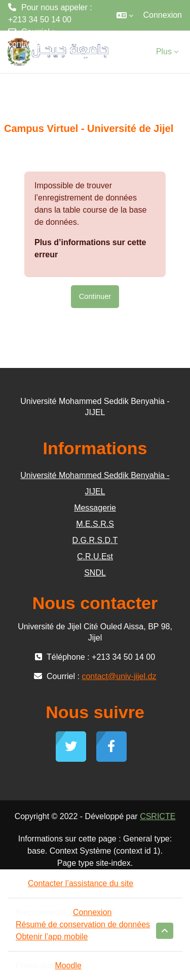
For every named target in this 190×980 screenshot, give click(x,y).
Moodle (68, 966)
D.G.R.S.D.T (95, 540)
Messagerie (95, 508)
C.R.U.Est (95, 556)
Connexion (163, 15)
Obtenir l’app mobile (52, 937)
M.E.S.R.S (95, 524)
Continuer (95, 296)
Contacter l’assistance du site (74, 883)
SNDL (95, 573)
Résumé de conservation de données (83, 924)
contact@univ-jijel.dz (45, 44)
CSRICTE (158, 816)
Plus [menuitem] (164, 52)
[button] (125, 15)
